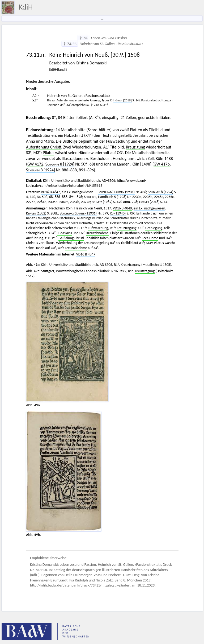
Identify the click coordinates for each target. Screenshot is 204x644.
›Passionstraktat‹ (97, 96)
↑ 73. (84, 38)
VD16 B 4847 (50, 192)
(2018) (149, 202)
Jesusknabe (143, 135)
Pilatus (48, 153)
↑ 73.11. (70, 44)
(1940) (118, 213)
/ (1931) (116, 192)
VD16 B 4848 (122, 208)
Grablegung (154, 228)
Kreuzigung (135, 147)
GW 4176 (161, 164)
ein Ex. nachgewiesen (149, 208)
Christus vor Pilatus (40, 243)
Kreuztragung (127, 228)
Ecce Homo (150, 238)
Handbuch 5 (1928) (105, 197)
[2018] (123, 100)
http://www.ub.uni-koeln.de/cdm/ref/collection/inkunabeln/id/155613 (86, 183)
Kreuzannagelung (97, 243)
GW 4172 (35, 164)
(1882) (36, 213)
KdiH (26, 7)
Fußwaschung (118, 141)
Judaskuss (65, 233)
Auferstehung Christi (44, 147)
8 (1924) (161, 192)
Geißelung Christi (71, 238)
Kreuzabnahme (97, 233)
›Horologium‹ (123, 158)
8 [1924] (60, 164)
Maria (49, 141)
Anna (31, 141)
